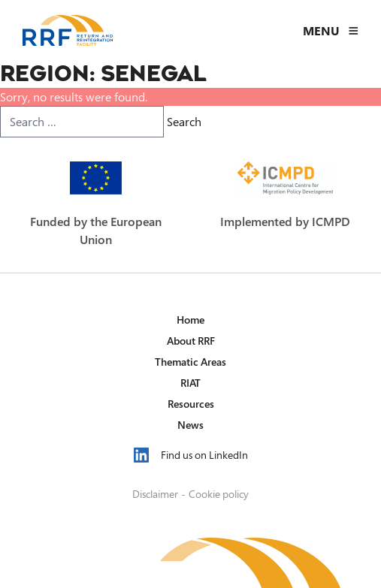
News (190, 425)
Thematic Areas (190, 362)
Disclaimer (155, 494)
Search (184, 122)
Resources (191, 404)
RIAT (190, 383)
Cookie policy (219, 494)
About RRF (191, 341)
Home (190, 320)
